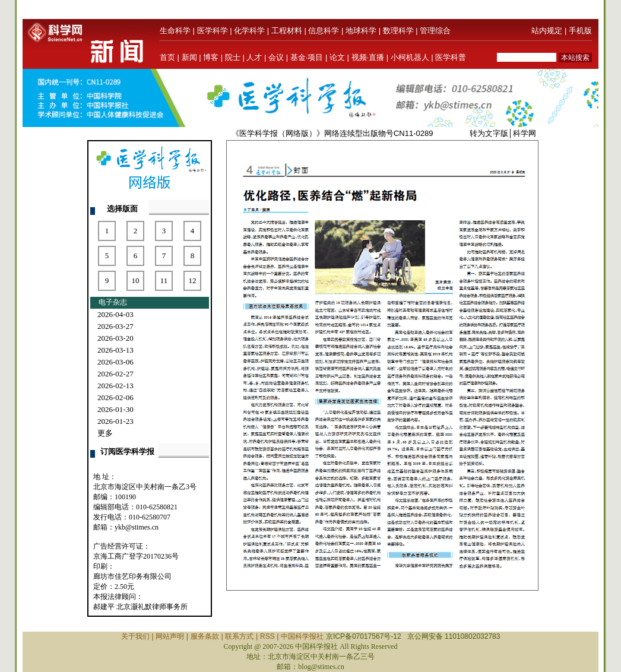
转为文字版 (489, 133)
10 (136, 280)
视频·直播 (368, 57)
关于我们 (135, 636)
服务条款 (205, 636)
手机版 (580, 31)
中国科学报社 (302, 636)
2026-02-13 (115, 386)
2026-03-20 (115, 338)
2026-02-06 (115, 397)
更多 (105, 433)
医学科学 (213, 31)
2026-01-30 (115, 409)
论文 (337, 57)
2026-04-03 (115, 314)
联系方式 (239, 636)
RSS (267, 636)
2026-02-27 (115, 374)
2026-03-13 (115, 350)
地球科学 (361, 31)
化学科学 (249, 31)
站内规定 (547, 31)
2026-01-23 (115, 421)
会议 (276, 57)
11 (164, 280)
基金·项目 (307, 57)
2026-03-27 (115, 326)
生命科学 (175, 31)
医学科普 (451, 57)
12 (193, 280)
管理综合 (435, 31)
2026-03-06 (115, 362)
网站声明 (170, 636)
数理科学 (398, 31)
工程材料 (287, 31)
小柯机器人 (410, 57)
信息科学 (324, 31)
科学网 (525, 133)
